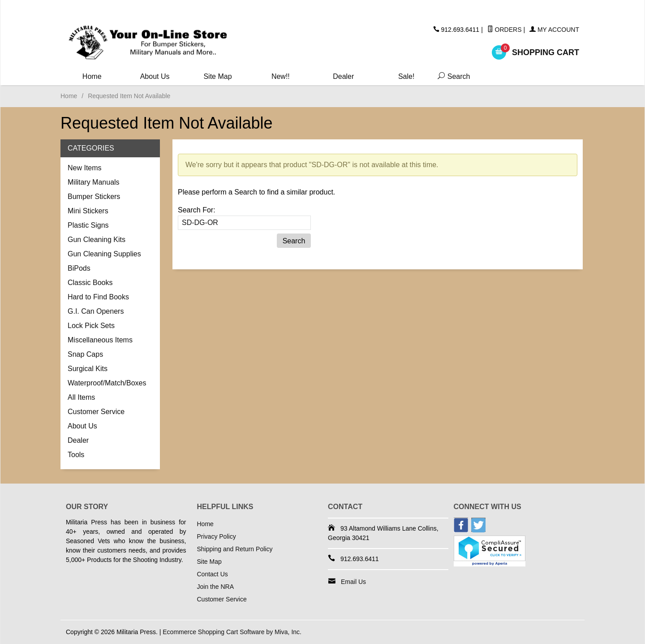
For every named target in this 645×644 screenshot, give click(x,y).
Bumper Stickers (94, 197)
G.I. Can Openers (96, 311)
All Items (81, 397)
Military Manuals (94, 182)
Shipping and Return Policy (235, 549)
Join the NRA (215, 587)
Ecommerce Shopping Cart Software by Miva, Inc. (232, 632)
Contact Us (213, 574)
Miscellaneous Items (100, 340)
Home (92, 76)
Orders (505, 30)
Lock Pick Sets (91, 326)
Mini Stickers (88, 211)
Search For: (197, 210)
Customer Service (96, 412)
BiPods (79, 268)
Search (452, 76)
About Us (155, 76)
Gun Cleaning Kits (97, 240)
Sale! (406, 76)
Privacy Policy (217, 536)
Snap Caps (85, 354)
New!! (281, 76)
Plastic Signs (88, 225)
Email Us (353, 582)
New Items (85, 168)
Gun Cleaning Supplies (104, 254)
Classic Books (90, 283)
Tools (76, 455)
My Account (554, 30)
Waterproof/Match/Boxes (107, 383)
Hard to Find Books (98, 297)
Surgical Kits (88, 369)
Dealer (343, 76)
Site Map (217, 76)
